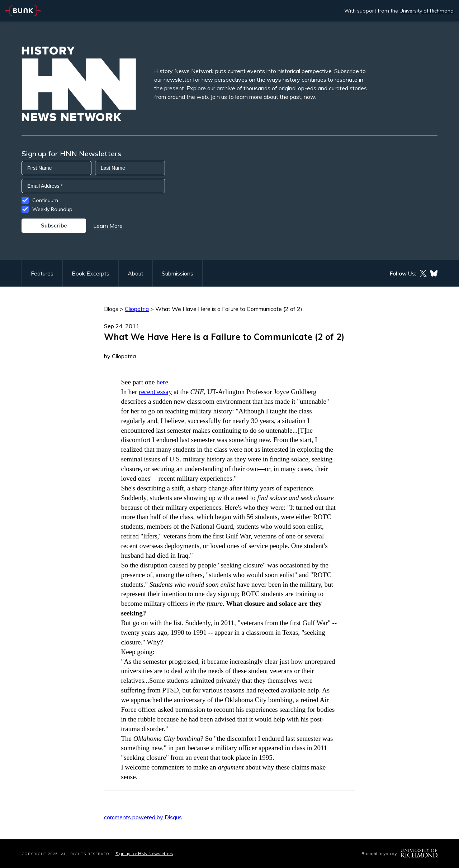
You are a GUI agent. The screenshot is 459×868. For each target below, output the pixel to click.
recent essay (155, 392)
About (136, 273)
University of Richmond (427, 11)
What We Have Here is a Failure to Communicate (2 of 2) (229, 309)
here (162, 382)
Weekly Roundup (52, 209)
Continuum (45, 200)
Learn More (108, 226)
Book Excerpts (91, 273)
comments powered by (143, 817)
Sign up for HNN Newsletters (144, 853)
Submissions (178, 273)
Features (42, 273)
